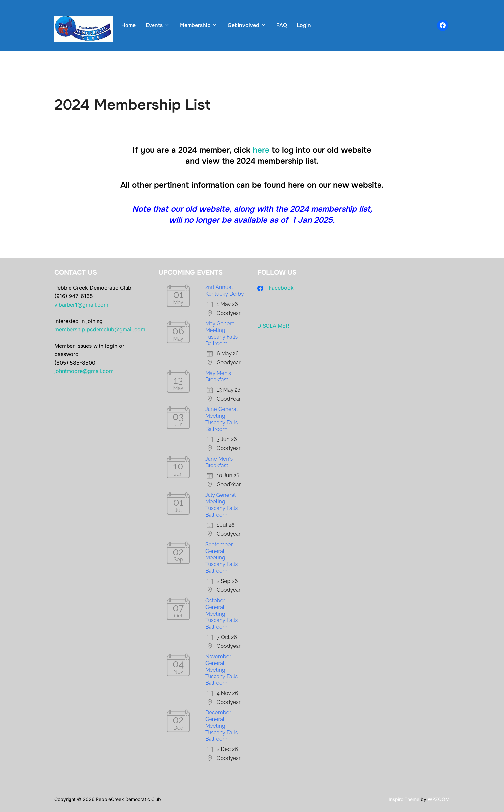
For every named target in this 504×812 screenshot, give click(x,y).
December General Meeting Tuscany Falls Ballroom (221, 726)
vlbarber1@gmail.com (81, 305)
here (261, 150)
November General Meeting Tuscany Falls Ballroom (221, 670)
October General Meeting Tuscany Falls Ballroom (221, 614)
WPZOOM (439, 799)
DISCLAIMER (273, 326)
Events (158, 25)
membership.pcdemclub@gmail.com (100, 329)
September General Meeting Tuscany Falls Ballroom (221, 558)
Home (128, 25)
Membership (199, 25)
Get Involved (247, 25)
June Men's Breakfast (219, 462)
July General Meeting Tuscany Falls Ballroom (221, 505)
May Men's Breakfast (218, 376)
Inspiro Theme (404, 799)
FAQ (282, 25)
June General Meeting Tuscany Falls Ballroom (221, 419)
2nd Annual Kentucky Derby (225, 291)
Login (304, 25)
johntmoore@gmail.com (84, 371)
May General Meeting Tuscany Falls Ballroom (221, 333)
